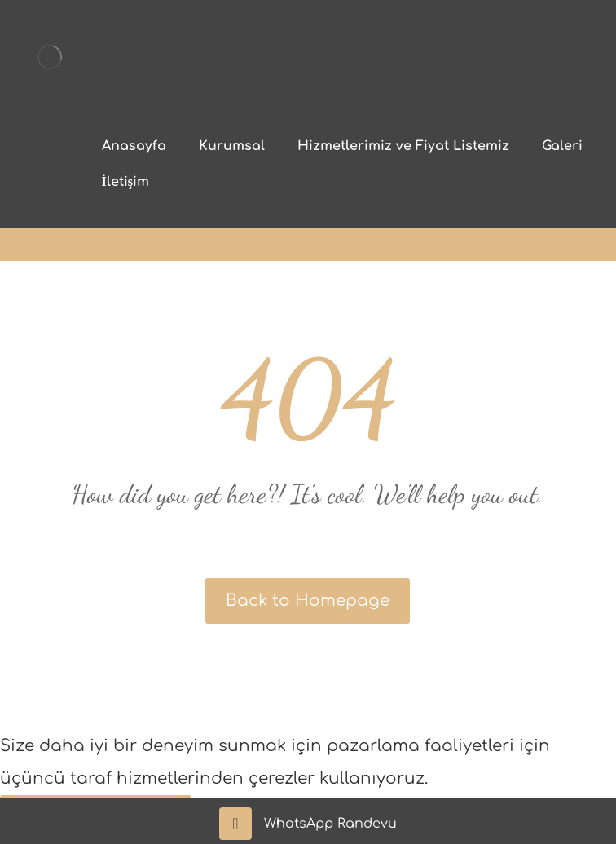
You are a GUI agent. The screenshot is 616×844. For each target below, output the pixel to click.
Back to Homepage (308, 601)
